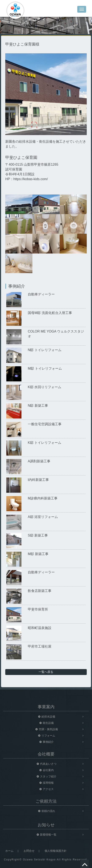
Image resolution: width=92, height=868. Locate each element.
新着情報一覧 (48, 835)
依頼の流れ (48, 811)
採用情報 (48, 783)
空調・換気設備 (48, 729)
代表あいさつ (48, 764)
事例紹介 (48, 742)
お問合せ (29, 851)
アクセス (48, 789)
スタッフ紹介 (48, 776)
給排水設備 (48, 717)
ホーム (9, 851)
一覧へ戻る (46, 672)
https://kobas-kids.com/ (31, 179)
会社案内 (48, 770)
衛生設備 (48, 723)
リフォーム (48, 736)
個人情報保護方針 (56, 851)
